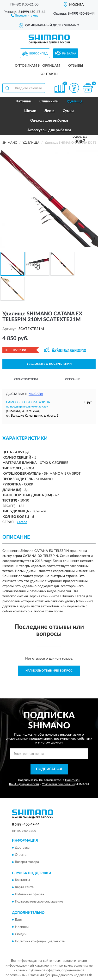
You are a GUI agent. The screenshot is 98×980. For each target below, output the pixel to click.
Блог (19, 920)
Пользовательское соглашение (39, 902)
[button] (25, 15)
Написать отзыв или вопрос (49, 671)
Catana (22, 522)
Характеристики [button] (26, 379)
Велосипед (39, 53)
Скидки (21, 934)
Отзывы (76, 66)
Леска (49, 111)
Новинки (22, 927)
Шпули (30, 111)
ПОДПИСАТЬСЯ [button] (49, 769)
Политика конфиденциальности (40, 941)
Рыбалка (69, 53)
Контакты (49, 74)
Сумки (68, 111)
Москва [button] (36, 394)
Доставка (22, 848)
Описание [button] (72, 379)
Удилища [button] (74, 101)
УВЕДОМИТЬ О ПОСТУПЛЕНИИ (49, 364)
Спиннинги (49, 101)
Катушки (23, 101)
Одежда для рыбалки (49, 121)
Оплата (21, 855)
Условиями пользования (58, 784)
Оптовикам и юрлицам (37, 66)
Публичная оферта (29, 895)
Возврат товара (27, 862)
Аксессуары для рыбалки (49, 130)
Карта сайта (24, 887)
